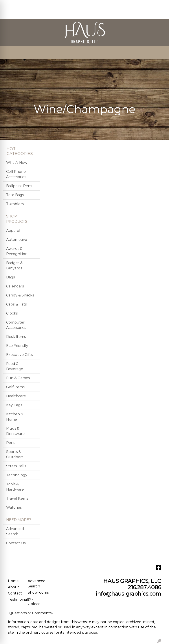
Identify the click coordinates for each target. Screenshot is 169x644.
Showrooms (35, 592)
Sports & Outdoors (15, 454)
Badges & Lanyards (14, 266)
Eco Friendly (17, 346)
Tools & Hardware (15, 487)
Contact (15, 593)
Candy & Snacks (20, 295)
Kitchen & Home (15, 417)
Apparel (13, 231)
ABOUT (26, 5)
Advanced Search (15, 531)
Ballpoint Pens (19, 186)
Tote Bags (15, 195)
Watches (14, 507)
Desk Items (16, 337)
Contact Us (16, 543)
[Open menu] (160, 52)
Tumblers (15, 204)
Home (13, 581)
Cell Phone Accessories (16, 174)
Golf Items (15, 387)
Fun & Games (18, 378)
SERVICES (44, 5)
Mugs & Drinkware (15, 431)
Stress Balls (16, 466)
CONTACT (13, 14)
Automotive (17, 240)
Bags (10, 277)
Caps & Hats (16, 304)
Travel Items (17, 498)
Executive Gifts (19, 355)
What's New (17, 163)
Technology (17, 475)
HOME (10, 5)
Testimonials (15, 599)
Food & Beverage (15, 366)
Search (108, 5)
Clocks (12, 313)
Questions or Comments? (31, 613)
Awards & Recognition (17, 251)
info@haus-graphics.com (128, 594)
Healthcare (16, 396)
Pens (11, 443)
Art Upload (34, 601)
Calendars (15, 286)
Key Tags (14, 405)
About (14, 587)
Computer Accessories (16, 325)
